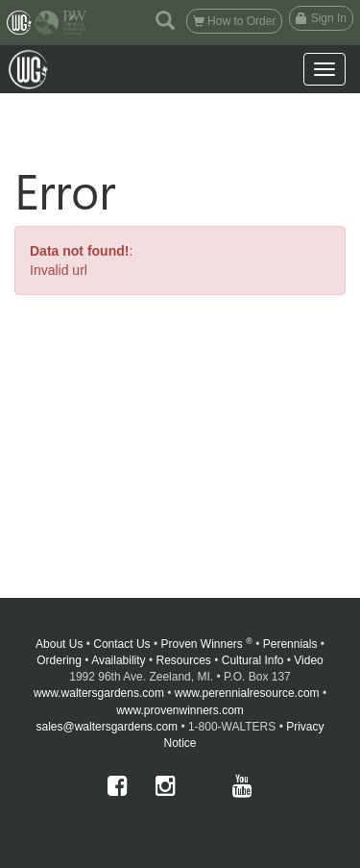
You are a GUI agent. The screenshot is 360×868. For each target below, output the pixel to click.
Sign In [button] (321, 18)
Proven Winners (207, 644)
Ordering (59, 660)
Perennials (290, 644)
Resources (183, 660)
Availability (118, 660)
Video (308, 660)
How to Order (235, 21)
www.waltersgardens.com (99, 693)
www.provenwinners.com (180, 710)
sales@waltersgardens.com (107, 727)
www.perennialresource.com (247, 693)
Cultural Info (253, 660)
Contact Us (121, 644)
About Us (59, 644)
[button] (165, 19)
